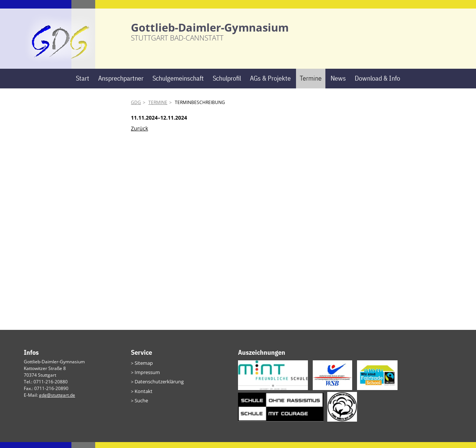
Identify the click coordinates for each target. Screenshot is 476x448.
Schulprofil (227, 84)
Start (83, 84)
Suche (141, 404)
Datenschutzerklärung (158, 387)
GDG (136, 108)
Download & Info (377, 84)
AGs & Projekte (270, 84)
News (338, 84)
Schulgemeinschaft (178, 84)
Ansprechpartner (121, 84)
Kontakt (142, 395)
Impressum (146, 378)
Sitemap (143, 369)
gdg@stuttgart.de (57, 401)
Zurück (139, 134)
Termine (311, 84)
